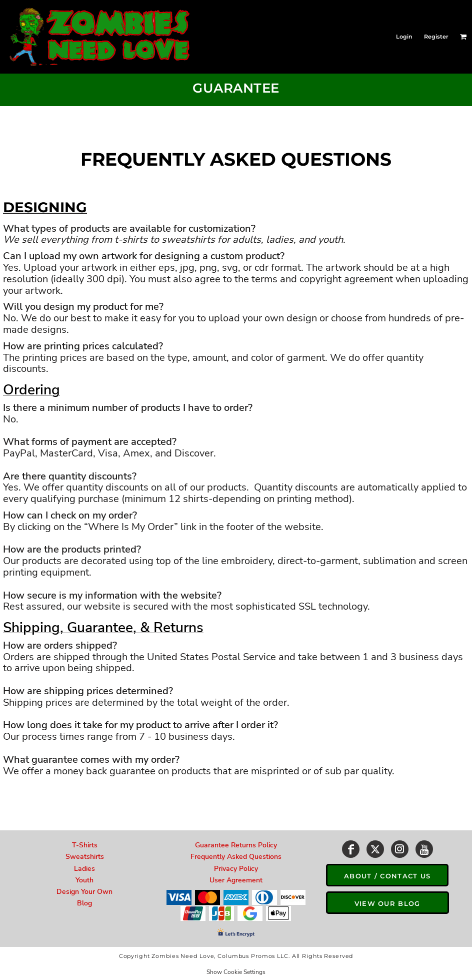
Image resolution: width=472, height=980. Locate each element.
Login (404, 37)
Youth (84, 880)
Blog (84, 903)
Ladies (84, 869)
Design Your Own (84, 892)
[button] (463, 37)
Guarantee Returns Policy (236, 845)
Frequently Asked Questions (236, 857)
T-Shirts (85, 845)
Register (436, 37)
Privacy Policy (236, 869)
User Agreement (236, 880)
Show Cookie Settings (236, 972)
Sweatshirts (85, 857)
